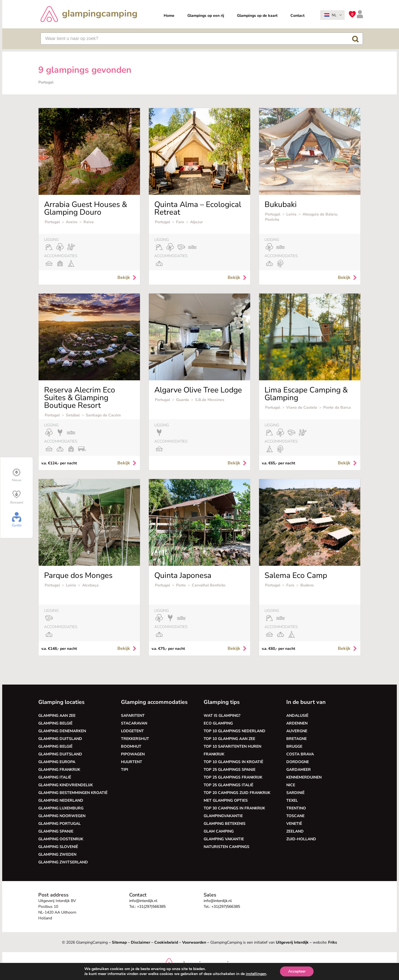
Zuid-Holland (301, 839)
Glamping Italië (55, 777)
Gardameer (299, 770)
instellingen (256, 974)
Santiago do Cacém (103, 415)
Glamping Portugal (60, 824)
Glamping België (55, 723)
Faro (180, 222)
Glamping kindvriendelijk (66, 785)
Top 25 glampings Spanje (230, 770)
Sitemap (119, 942)
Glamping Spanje (56, 831)
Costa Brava (300, 754)
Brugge (294, 746)
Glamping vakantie (224, 839)
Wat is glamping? (222, 716)
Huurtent (132, 762)
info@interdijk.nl (143, 901)
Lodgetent (132, 731)
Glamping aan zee (57, 716)
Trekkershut (135, 739)
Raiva (89, 222)
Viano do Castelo (302, 407)
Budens (307, 585)
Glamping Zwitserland (63, 862)
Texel (292, 800)
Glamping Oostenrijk (61, 839)
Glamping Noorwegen (62, 816)
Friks (333, 942)
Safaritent (133, 716)
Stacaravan (134, 723)
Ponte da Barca (337, 407)
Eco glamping (218, 723)
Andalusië (297, 716)
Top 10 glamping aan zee (229, 739)
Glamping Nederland (61, 800)
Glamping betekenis (225, 824)
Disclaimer (141, 942)
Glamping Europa (57, 762)
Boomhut (131, 746)
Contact (297, 16)
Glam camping (219, 831)
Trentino (296, 808)
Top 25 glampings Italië (228, 785)
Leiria (291, 214)
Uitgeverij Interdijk (292, 942)
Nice (291, 785)
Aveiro (72, 222)
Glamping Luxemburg (61, 808)
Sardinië (295, 793)
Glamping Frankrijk (59, 770)
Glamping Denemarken (62, 731)
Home (169, 16)
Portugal (52, 222)
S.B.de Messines (210, 400)
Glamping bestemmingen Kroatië (73, 793)
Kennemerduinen (304, 777)
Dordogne (298, 762)
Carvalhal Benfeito (209, 585)
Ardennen (297, 723)
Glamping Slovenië (58, 847)
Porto (181, 585)
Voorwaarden (194, 942)
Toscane (295, 816)
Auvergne (297, 731)
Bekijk (127, 278)
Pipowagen (133, 754)
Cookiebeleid (166, 942)
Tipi (125, 770)
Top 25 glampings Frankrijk (233, 777)
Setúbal (73, 415)
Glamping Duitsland (60, 739)
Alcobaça (90, 585)
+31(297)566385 (151, 907)
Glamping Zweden (57, 854)
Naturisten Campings (227, 847)
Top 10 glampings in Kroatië (233, 762)
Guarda (183, 400)
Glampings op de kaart (257, 16)
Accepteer (297, 971)
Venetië (294, 824)
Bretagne (296, 739)
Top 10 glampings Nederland (234, 731)
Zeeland (295, 831)
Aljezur (196, 222)
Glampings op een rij (206, 16)
